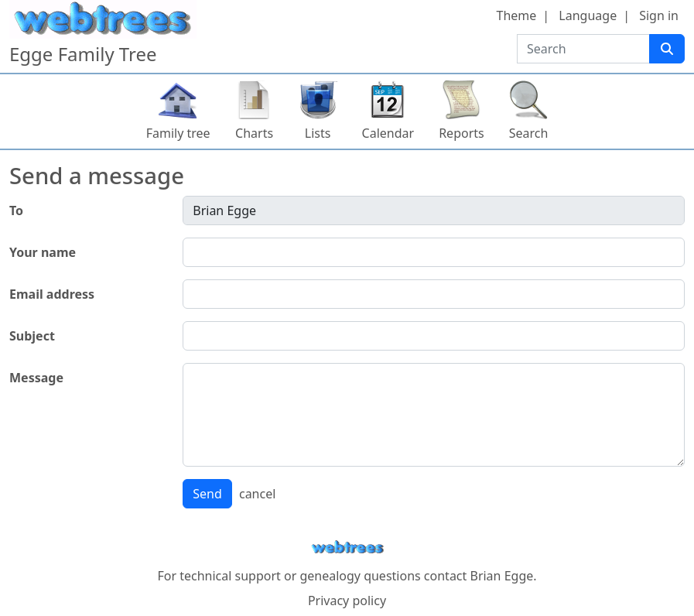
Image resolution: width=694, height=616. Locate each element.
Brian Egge (501, 576)
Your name (43, 252)
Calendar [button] (388, 133)
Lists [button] (318, 133)
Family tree (178, 133)
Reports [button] (462, 133)
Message (36, 378)
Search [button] (529, 133)
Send (207, 494)
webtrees (347, 548)
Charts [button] (254, 133)
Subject (32, 336)
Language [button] (588, 15)
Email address (52, 294)
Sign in (659, 15)
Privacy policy (347, 601)
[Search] (667, 49)
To (16, 210)
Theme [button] (517, 15)
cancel (257, 494)
